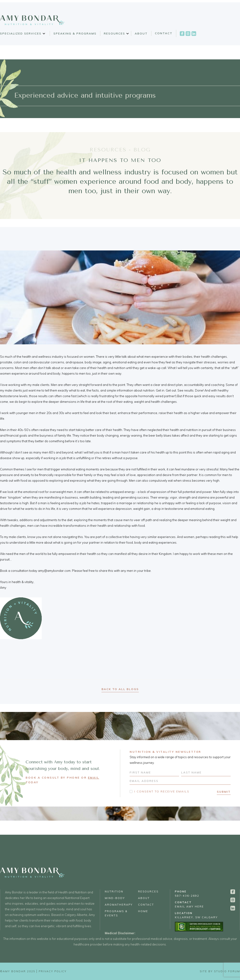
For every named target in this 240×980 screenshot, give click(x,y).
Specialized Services (21, 33)
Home (143, 911)
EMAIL (94, 778)
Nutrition (114, 892)
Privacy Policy (53, 971)
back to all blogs (120, 689)
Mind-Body (115, 898)
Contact (164, 33)
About (141, 33)
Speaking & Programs (75, 33)
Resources (114, 33)
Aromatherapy (119, 905)
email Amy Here (189, 904)
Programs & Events (116, 913)
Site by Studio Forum (220, 971)
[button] (22, 33)
